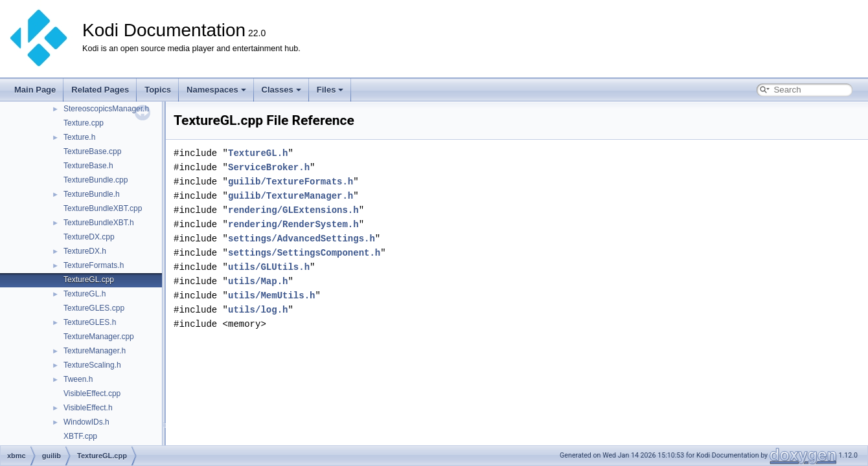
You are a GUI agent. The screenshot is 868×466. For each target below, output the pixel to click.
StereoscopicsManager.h (106, 109)
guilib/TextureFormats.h (291, 182)
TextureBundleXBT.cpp (103, 208)
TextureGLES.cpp (94, 308)
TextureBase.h (88, 166)
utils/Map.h (258, 281)
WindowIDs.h (86, 422)
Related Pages (100, 90)
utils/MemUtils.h (271, 295)
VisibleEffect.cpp (92, 394)
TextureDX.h (85, 251)
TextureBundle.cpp (96, 180)
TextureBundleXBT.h (99, 223)
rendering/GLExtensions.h (293, 210)
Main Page (35, 90)
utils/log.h (258, 310)
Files (330, 90)
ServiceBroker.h (269, 167)
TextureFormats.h (94, 265)
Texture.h (79, 137)
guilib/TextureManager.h (291, 196)
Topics (158, 90)
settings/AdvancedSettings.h (302, 239)
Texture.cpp (84, 123)
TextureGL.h (85, 294)
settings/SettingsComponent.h (304, 253)
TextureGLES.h (90, 322)
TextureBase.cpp (92, 151)
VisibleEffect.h (88, 408)
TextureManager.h (95, 351)
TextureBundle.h (92, 194)
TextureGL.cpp (89, 280)
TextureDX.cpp (89, 237)
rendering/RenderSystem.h (293, 224)
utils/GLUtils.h (269, 267)
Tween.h (78, 379)
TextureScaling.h (92, 365)
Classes (281, 90)
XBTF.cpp (80, 436)
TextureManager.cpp (99, 337)
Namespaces (216, 90)
